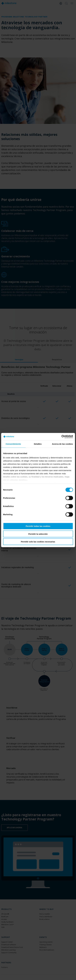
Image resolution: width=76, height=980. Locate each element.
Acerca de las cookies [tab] (62, 444)
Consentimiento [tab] (13, 444)
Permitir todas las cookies (38, 526)
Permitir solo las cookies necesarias (38, 542)
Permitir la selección (38, 534)
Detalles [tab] (38, 444)
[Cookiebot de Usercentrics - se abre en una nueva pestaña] (61, 437)
